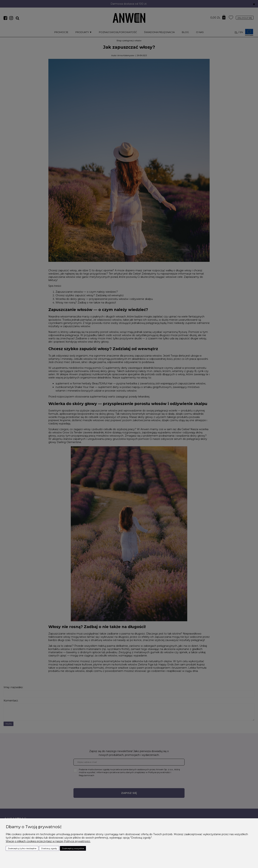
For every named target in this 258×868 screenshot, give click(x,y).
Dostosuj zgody (49, 848)
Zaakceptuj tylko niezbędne (22, 848)
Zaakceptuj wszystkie (73, 848)
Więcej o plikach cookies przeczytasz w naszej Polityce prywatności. (48, 841)
